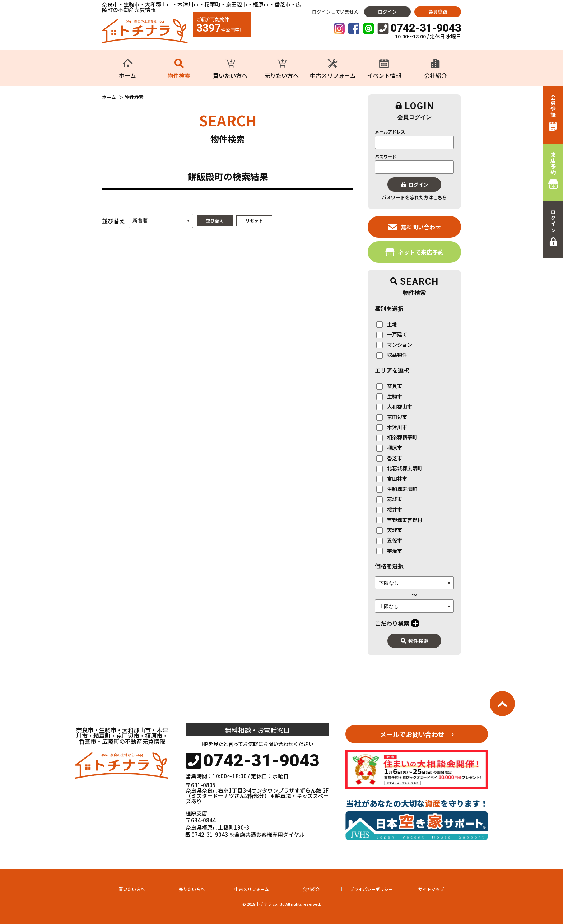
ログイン (387, 12)
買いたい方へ (132, 889)
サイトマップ (431, 889)
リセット (254, 220)
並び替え (215, 220)
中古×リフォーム (252, 889)
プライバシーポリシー (371, 889)
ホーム (109, 97)
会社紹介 (311, 889)
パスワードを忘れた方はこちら (414, 197)
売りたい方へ (192, 889)
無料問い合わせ (415, 227)
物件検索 (415, 641)
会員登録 (438, 12)
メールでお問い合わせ (412, 734)
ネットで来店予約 (415, 252)
